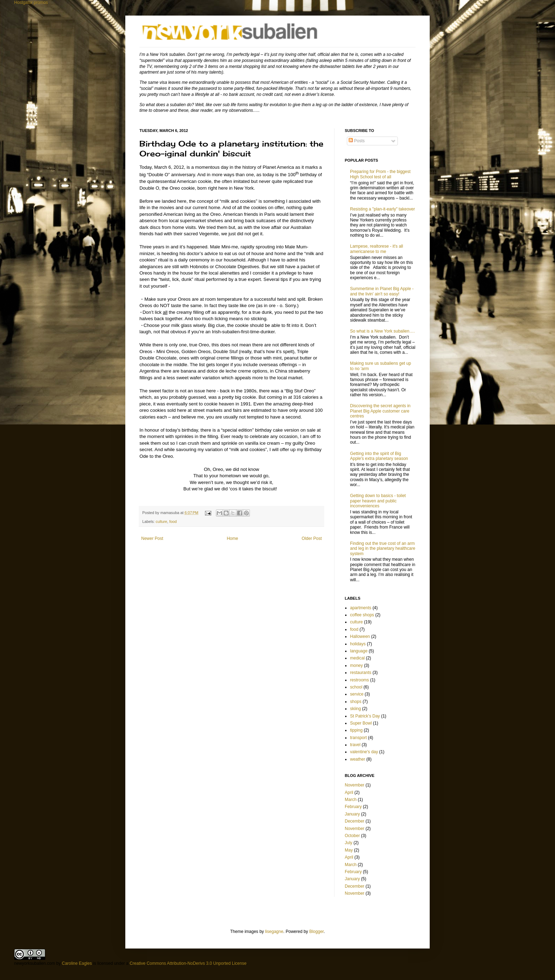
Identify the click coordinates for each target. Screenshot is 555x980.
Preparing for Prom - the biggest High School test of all (380, 174)
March (351, 800)
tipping (356, 730)
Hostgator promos (31, 2)
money (356, 665)
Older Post (312, 538)
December (354, 821)
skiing (356, 709)
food (173, 521)
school (356, 687)
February (353, 807)
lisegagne (274, 932)
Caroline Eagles (77, 963)
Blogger (317, 932)
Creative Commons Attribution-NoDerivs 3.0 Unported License (188, 963)
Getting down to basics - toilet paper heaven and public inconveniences (378, 501)
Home (233, 538)
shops (356, 702)
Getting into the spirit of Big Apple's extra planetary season (379, 456)
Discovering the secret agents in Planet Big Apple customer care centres (380, 411)
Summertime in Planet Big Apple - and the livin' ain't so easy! (382, 291)
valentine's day (364, 752)
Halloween (360, 636)
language (359, 651)
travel (355, 745)
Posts (357, 141)
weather (358, 759)
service (357, 694)
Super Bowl (361, 723)
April (349, 792)
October (352, 836)
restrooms (359, 680)
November (354, 785)
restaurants (361, 673)
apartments (361, 608)
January (352, 814)
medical (357, 658)
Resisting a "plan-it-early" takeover (382, 209)
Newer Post (152, 538)
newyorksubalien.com (35, 963)
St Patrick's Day (365, 716)
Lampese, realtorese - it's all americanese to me (377, 249)
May (349, 850)
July (348, 843)
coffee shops (362, 615)
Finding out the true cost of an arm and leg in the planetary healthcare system (383, 549)
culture (161, 521)
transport (358, 738)
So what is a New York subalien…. (382, 331)
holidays (358, 644)
